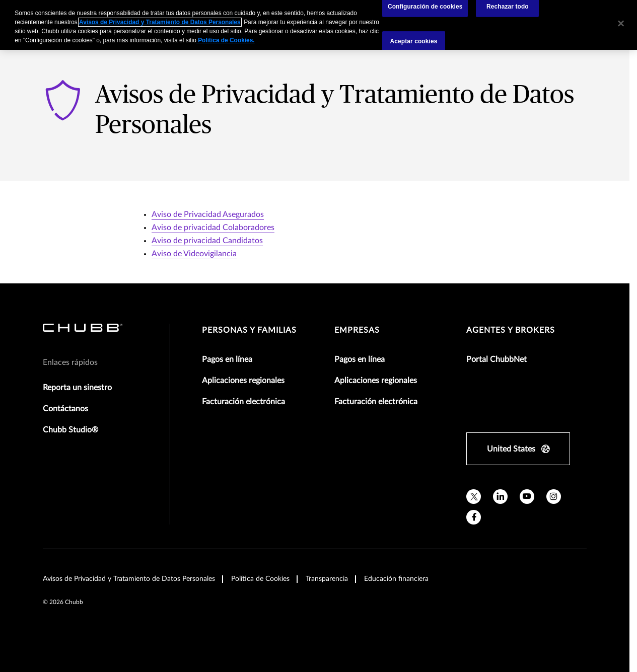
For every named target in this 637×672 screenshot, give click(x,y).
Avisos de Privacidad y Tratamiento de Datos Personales (129, 579)
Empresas (357, 330)
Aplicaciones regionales (243, 381)
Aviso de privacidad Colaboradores (213, 228)
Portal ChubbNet (497, 359)
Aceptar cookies (414, 41)
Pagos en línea (227, 359)
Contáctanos (65, 409)
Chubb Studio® (70, 430)
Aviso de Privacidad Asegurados (208, 214)
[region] (318, 25)
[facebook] (474, 517)
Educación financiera (396, 579)
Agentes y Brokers (511, 330)
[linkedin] (500, 497)
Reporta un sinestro (77, 388)
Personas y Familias (249, 330)
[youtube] (527, 497)
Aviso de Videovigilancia (194, 254)
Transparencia (327, 579)
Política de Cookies (260, 579)
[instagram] (554, 497)
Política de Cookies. (226, 40)
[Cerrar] (621, 24)
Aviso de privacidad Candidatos (207, 241)
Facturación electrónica (243, 402)
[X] (474, 497)
